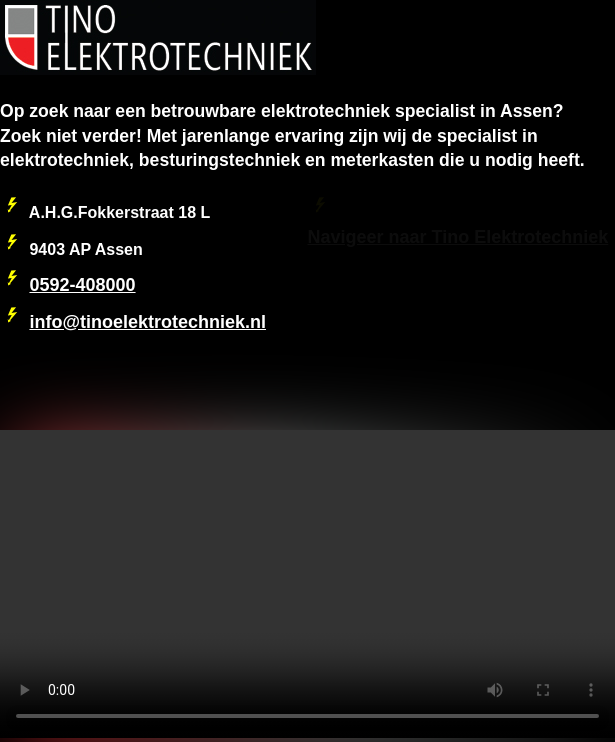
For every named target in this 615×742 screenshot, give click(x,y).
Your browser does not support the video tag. (307, 584)
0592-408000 (82, 285)
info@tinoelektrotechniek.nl (147, 322)
